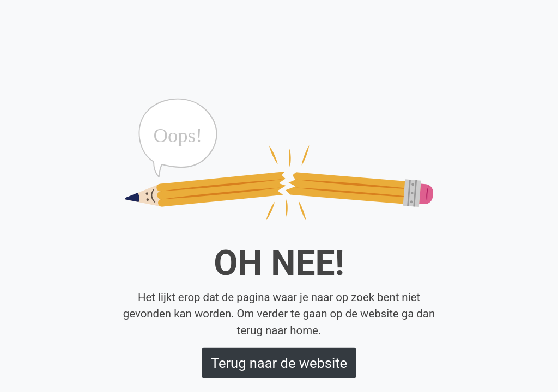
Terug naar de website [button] (279, 363)
